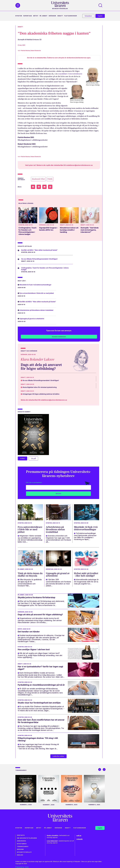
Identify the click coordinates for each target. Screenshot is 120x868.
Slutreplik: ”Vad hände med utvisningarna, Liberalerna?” (90, 230)
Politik (50, 179)
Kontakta (21, 835)
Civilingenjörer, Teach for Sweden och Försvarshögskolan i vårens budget (27, 231)
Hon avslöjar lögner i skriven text (34, 649)
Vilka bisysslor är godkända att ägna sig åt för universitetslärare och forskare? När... (30, 583)
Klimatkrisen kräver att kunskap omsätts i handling (69, 230)
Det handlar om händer (29, 632)
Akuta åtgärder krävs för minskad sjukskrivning (40, 387)
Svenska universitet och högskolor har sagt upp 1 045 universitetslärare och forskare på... (58, 539)
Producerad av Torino (22, 867)
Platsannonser (71, 16)
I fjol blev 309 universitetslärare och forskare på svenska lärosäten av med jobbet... (58, 583)
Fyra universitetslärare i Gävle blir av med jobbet (37, 293)
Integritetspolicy (24, 852)
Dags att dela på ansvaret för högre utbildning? (41, 367)
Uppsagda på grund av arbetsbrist (32, 319)
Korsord (20, 849)
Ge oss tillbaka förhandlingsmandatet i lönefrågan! (39, 259)
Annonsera (22, 841)
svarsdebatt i (70, 74)
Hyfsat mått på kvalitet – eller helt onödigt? (86, 575)
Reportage (28, 16)
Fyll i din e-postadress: (34, 482)
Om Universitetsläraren (27, 838)
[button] (33, 187)
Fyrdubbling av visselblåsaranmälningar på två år (41, 685)
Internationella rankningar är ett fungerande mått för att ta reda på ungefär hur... (86, 582)
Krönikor (52, 16)
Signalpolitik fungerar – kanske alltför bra (49, 229)
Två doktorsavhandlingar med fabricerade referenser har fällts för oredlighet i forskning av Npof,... (85, 536)
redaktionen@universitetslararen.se (79, 165)
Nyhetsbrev (22, 844)
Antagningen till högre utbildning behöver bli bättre (41, 394)
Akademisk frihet (38, 179)
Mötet (36, 16)
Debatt (60, 16)
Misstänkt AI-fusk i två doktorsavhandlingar (35, 285)
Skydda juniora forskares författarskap (36, 597)
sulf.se (79, 836)
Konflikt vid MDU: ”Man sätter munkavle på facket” (39, 250)
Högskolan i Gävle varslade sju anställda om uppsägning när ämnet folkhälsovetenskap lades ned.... (30, 539)
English (20, 855)
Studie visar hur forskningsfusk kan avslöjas (39, 703)
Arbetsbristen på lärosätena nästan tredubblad (36, 310)
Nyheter (19, 16)
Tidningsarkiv (23, 847)
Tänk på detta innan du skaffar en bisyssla (30, 575)
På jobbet (44, 16)
